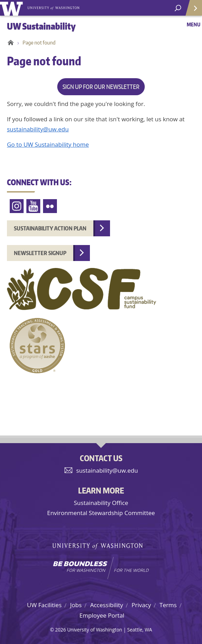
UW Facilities (44, 605)
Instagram (17, 206)
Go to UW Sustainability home (48, 144)
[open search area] (178, 8)
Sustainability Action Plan (50, 228)
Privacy (141, 605)
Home (10, 43)
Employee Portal (102, 615)
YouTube (33, 206)
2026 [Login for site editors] (61, 630)
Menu (193, 24)
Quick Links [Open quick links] (191, 11)
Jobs (76, 605)
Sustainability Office (101, 503)
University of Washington (13, 8)
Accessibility (107, 605)
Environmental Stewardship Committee (101, 513)
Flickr (50, 206)
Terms (168, 605)
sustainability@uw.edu (38, 129)
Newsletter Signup (40, 253)
